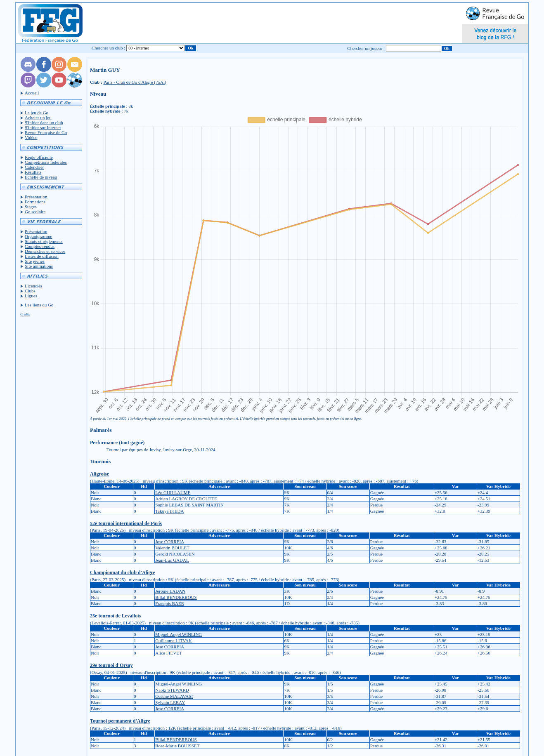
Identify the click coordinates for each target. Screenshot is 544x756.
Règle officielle (39, 157)
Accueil (32, 93)
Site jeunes (35, 261)
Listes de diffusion (42, 256)
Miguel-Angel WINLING (179, 634)
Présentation (36, 197)
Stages (31, 207)
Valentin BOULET (172, 548)
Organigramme (38, 236)
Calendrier (34, 167)
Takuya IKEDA (169, 511)
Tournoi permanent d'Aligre (120, 721)
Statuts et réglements (44, 241)
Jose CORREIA (170, 542)
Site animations (39, 266)
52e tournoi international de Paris (126, 523)
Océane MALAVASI (174, 696)
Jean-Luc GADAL (172, 560)
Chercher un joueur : (366, 48)
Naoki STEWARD (172, 690)
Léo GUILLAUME (173, 492)
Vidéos (31, 137)
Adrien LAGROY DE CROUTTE (186, 499)
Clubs (30, 291)
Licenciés (33, 286)
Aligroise (99, 474)
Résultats (33, 172)
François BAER (170, 603)
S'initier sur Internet (43, 127)
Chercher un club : (109, 48)
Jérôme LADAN (170, 591)
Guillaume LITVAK (174, 641)
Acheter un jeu (38, 118)
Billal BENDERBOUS (176, 597)
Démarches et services (45, 251)
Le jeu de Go (37, 113)
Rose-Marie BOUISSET (177, 746)
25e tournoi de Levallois (115, 616)
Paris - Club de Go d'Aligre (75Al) (135, 82)
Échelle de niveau (41, 177)
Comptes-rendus (40, 246)
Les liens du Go (39, 305)
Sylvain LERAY (170, 702)
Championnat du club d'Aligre (123, 572)
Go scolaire (35, 212)
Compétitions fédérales (46, 162)
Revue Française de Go (46, 132)
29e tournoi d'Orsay (111, 665)
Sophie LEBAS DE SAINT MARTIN (189, 505)
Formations (35, 202)
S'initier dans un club (44, 122)
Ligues (31, 296)
